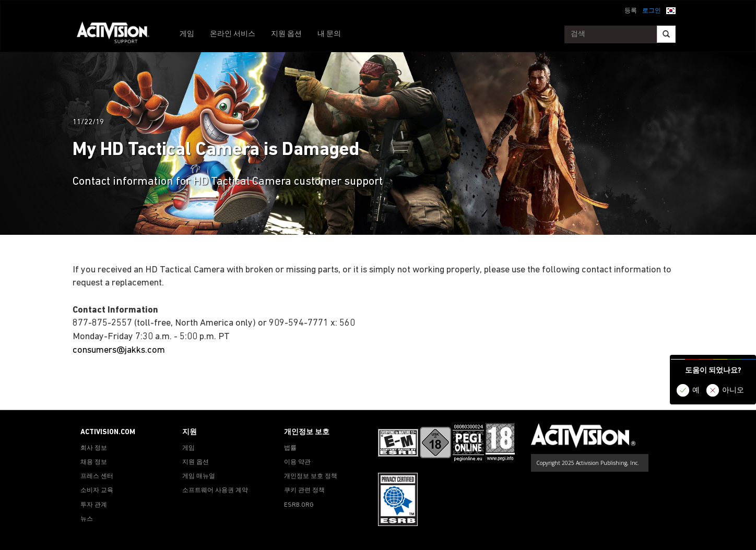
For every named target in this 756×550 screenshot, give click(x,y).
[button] (671, 10)
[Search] (666, 34)
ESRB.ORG (299, 505)
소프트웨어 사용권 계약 (215, 491)
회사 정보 (94, 448)
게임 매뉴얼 (199, 476)
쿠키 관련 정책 (304, 491)
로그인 (652, 11)
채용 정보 (94, 462)
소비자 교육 (97, 491)
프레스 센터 (97, 476)
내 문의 (329, 34)
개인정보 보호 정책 (311, 476)
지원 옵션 (286, 34)
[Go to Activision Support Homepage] (118, 34)
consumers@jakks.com (119, 350)
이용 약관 (297, 462)
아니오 (733, 391)
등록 (631, 11)
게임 (187, 34)
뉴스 (87, 519)
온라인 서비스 (233, 34)
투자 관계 (94, 505)
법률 (290, 448)
